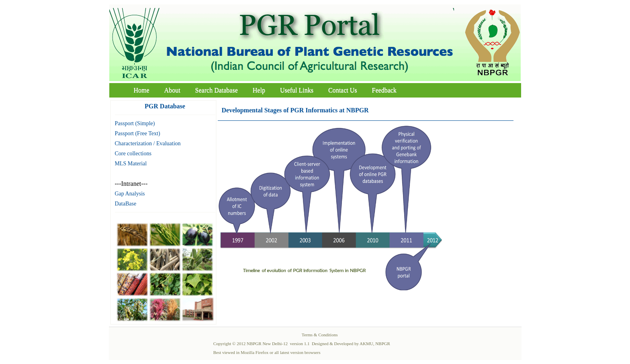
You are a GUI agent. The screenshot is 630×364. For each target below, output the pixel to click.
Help (259, 90)
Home (142, 90)
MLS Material (131, 164)
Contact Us (343, 90)
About (172, 90)
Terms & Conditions (320, 335)
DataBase (126, 204)
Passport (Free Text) (138, 133)
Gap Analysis (130, 194)
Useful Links (297, 90)
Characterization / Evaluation (148, 143)
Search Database (217, 90)
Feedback (384, 90)
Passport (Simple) (135, 123)
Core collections (133, 154)
